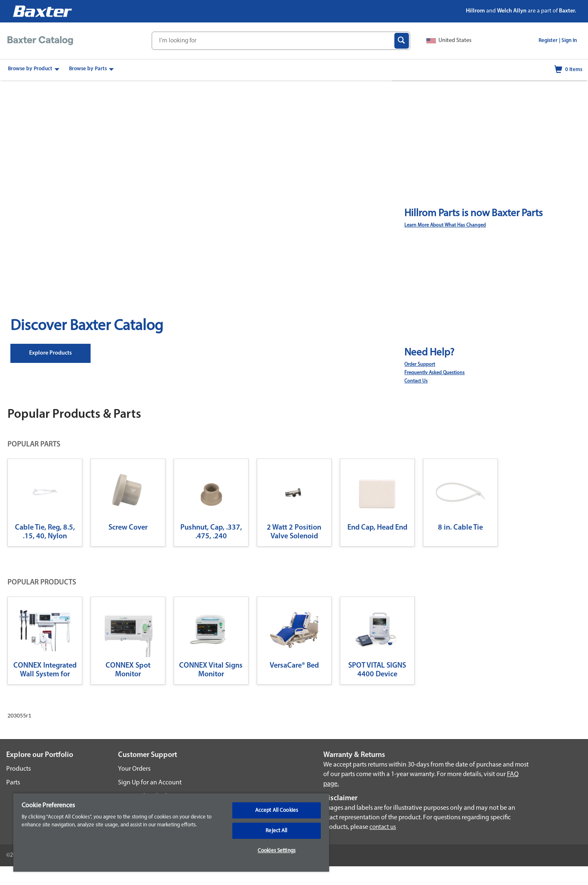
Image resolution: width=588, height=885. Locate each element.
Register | (549, 41)
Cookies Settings (277, 851)
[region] (171, 832)
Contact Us (416, 381)
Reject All (276, 831)
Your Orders (134, 769)
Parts (13, 783)
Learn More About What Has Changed (445, 225)
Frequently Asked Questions (434, 373)
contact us (383, 827)
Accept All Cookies (277, 810)
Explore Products (50, 353)
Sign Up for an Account (150, 783)
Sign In (569, 41)
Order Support (420, 365)
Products (18, 769)
